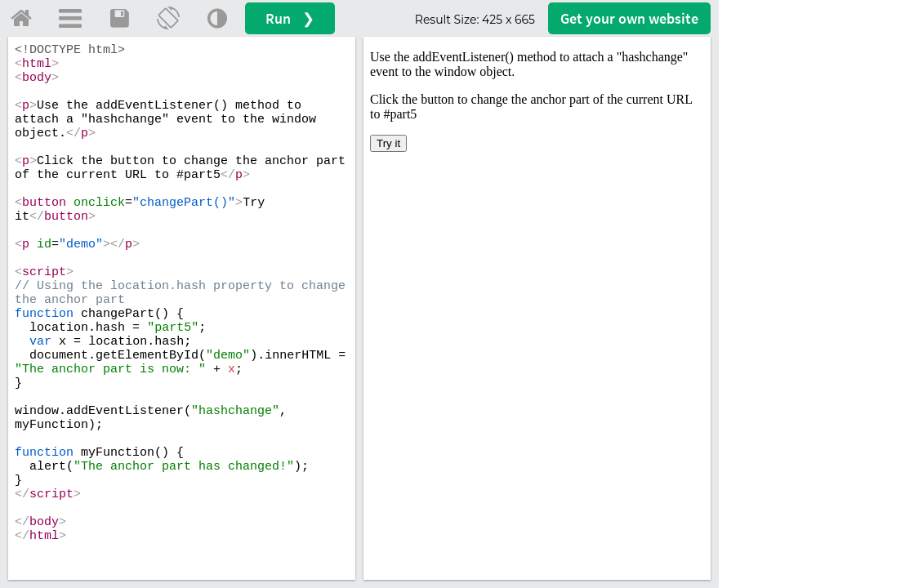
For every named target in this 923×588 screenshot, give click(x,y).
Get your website (629, 18)
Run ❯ (290, 18)
